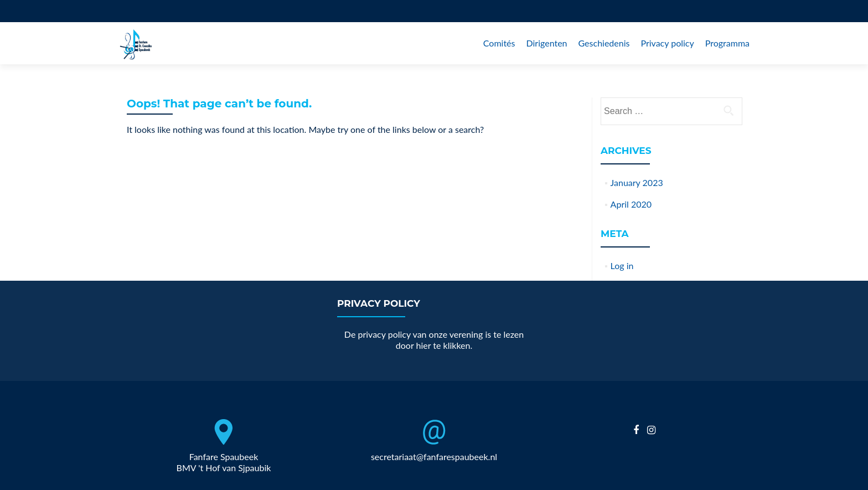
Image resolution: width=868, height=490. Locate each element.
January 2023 (637, 182)
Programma (727, 43)
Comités (499, 43)
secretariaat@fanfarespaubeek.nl (434, 457)
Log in (622, 265)
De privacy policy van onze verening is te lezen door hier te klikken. (434, 340)
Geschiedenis (604, 43)
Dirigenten (546, 43)
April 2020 (631, 204)
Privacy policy (667, 43)
